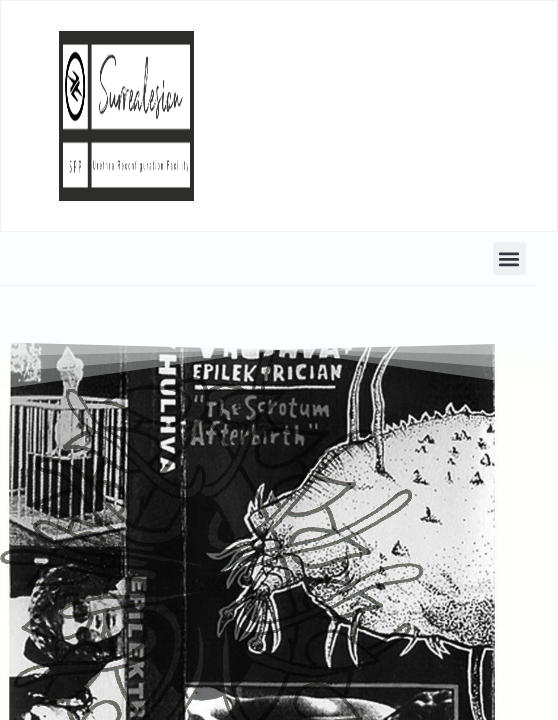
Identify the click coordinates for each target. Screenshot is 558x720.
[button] (509, 258)
